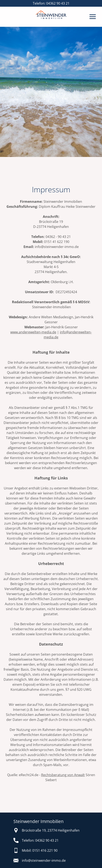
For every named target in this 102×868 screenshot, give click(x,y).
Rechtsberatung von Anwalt (63, 775)
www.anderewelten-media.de (33, 332)
